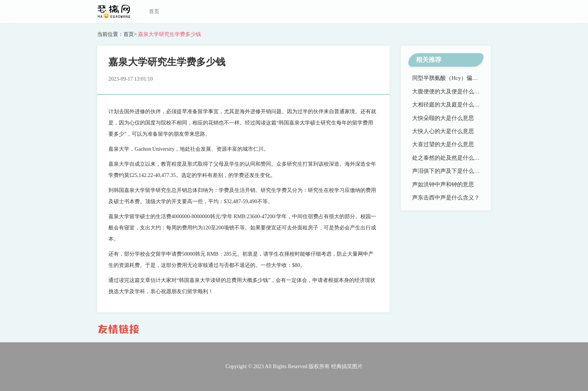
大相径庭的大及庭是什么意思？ (451, 105)
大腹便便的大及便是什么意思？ (451, 91)
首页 (154, 11)
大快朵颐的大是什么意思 (443, 118)
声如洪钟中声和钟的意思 (443, 184)
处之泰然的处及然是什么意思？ (451, 158)
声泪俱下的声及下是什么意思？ (451, 171)
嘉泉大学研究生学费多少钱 (169, 34)
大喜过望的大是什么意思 (443, 144)
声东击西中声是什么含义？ (446, 198)
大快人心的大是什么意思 (443, 131)
